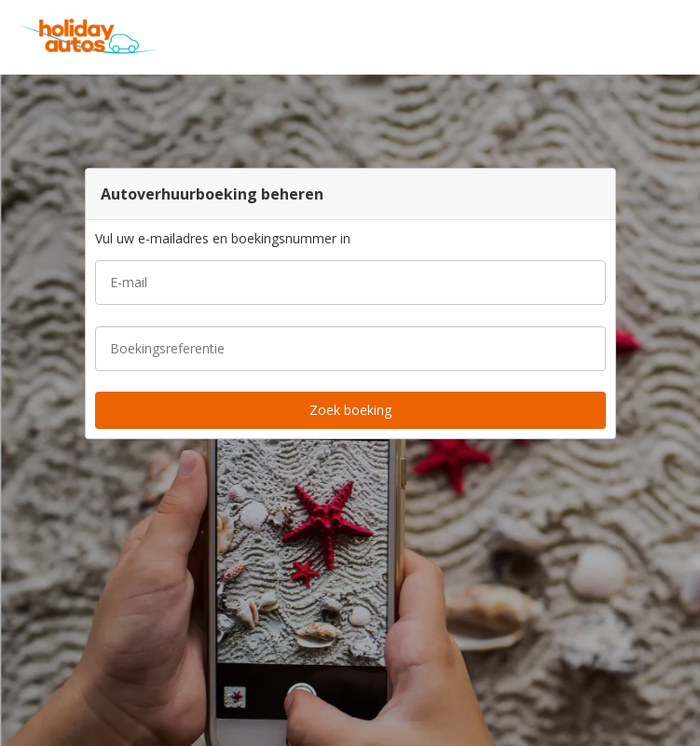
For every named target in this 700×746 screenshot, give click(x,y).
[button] (679, 37)
